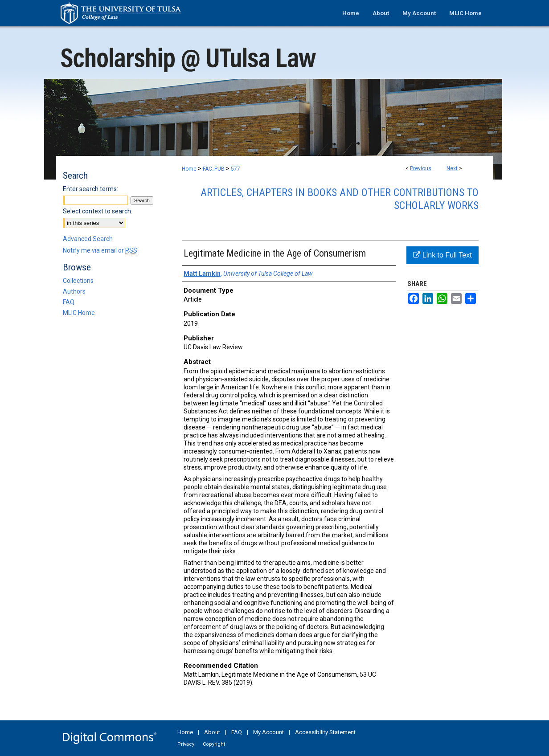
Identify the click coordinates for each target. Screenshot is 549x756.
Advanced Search (88, 239)
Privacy (186, 744)
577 (236, 169)
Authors (74, 291)
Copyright (214, 744)
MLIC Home (79, 313)
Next (452, 168)
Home (189, 169)
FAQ (69, 302)
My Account (268, 732)
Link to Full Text (442, 255)
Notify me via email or (100, 250)
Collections (78, 281)
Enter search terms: (90, 189)
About (212, 732)
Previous (421, 168)
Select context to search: (98, 211)
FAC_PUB (214, 169)
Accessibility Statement (325, 732)
